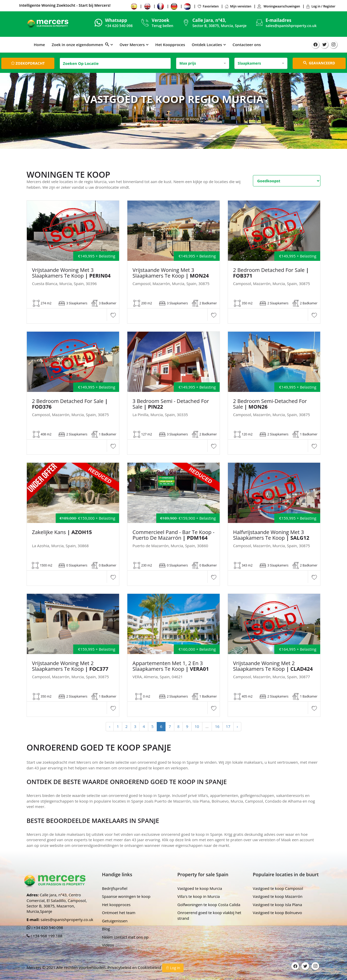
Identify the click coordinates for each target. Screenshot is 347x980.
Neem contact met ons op (125, 937)
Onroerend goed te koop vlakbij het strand (209, 915)
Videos (108, 945)
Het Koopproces (170, 45)
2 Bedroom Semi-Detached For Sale (270, 404)
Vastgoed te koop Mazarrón (278, 896)
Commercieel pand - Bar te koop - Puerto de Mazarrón (173, 535)
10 (197, 726)
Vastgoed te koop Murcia (200, 888)
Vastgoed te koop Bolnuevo (278, 913)
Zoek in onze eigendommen (80, 45)
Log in (173, 968)
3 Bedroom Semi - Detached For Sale (171, 404)
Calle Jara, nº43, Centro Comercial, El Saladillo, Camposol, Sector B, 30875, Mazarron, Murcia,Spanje (57, 903)
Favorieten (208, 6)
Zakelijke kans (62, 532)
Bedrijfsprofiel (115, 888)
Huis (152, 119)
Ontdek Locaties (207, 45)
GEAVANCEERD (319, 63)
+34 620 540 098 (48, 927)
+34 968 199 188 (47, 936)
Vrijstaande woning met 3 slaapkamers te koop (71, 273)
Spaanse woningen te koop (126, 896)
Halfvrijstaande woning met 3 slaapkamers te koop (271, 535)
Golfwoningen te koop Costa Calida (209, 905)
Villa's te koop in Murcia (199, 896)
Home (39, 45)
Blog (106, 929)
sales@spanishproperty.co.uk (291, 26)
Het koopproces (116, 905)
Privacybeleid (120, 967)
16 (217, 726)
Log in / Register (321, 6)
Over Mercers (132, 45)
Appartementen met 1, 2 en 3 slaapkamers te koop (171, 666)
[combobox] (203, 63)
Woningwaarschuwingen (279, 6)
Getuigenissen (115, 921)
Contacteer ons (247, 45)
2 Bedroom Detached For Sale (271, 273)
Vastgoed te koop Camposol (278, 888)
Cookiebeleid (150, 967)
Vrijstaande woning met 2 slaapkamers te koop (70, 666)
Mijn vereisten (238, 6)
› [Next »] (237, 726)
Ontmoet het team (119, 913)
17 (228, 726)
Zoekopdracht (28, 63)
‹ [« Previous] (110, 726)
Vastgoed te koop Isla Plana (278, 905)
